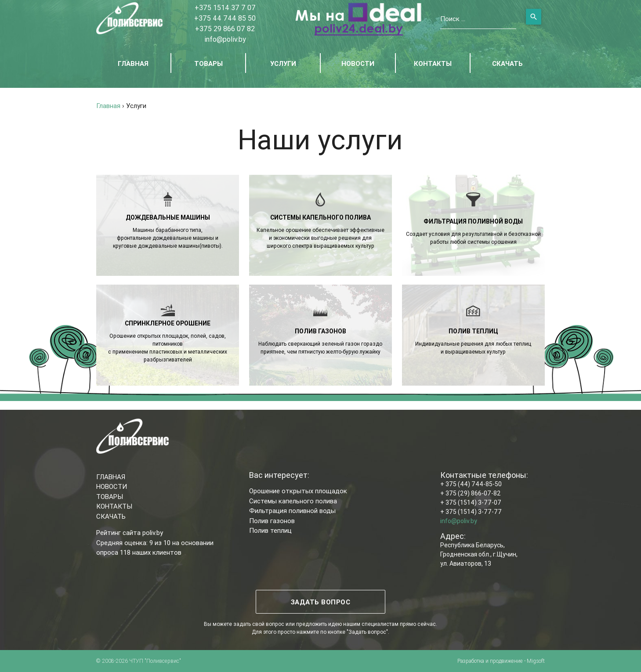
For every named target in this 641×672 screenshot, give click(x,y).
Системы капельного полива (293, 501)
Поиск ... (453, 19)
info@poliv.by (225, 39)
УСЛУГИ (283, 63)
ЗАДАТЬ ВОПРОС (321, 602)
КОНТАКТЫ (433, 63)
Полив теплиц (270, 530)
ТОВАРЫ (208, 63)
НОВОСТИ (358, 63)
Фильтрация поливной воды (292, 511)
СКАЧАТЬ (507, 63)
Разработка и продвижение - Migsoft (501, 661)
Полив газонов (272, 521)
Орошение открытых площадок (298, 491)
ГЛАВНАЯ (133, 63)
